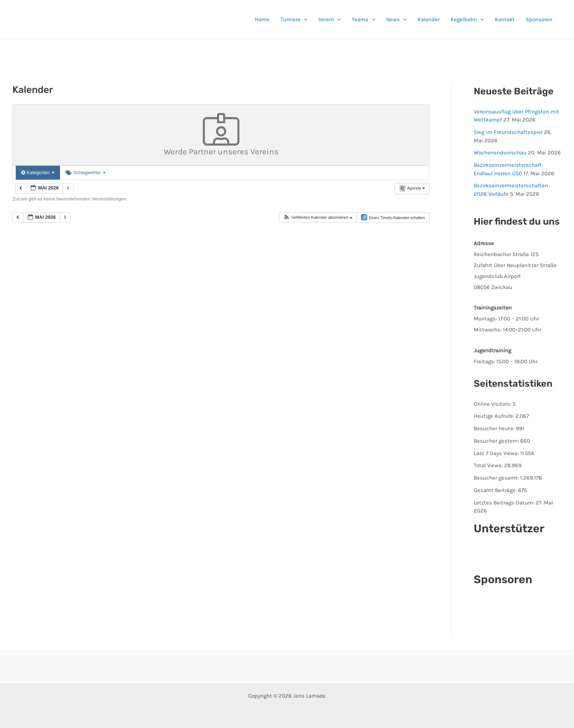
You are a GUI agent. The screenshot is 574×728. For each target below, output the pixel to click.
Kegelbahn (467, 19)
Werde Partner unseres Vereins (221, 135)
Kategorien (38, 172)
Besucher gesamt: (497, 478)
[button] (304, 19)
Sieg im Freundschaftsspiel (508, 132)
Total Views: (489, 465)
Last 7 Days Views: (497, 453)
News (396, 19)
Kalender (429, 19)
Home (262, 19)
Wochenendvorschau (500, 153)
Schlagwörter (86, 172)
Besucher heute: (495, 428)
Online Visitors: (493, 404)
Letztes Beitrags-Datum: (505, 503)
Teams (364, 19)
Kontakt (505, 19)
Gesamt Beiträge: (496, 490)
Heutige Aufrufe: (495, 416)
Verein (330, 19)
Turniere (294, 19)
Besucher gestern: (497, 441)
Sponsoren (539, 19)
